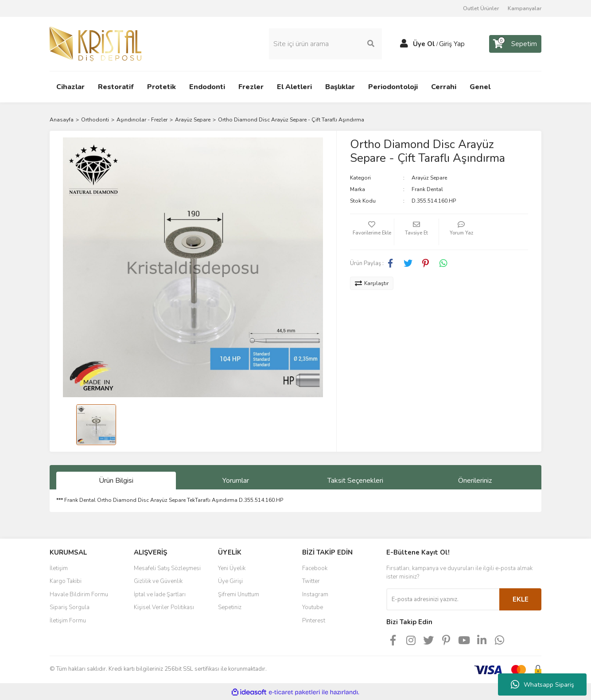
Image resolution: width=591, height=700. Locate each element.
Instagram (315, 594)
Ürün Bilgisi (116, 480)
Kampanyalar (525, 8)
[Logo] (95, 43)
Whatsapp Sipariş (542, 684)
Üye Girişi (230, 581)
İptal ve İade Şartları (160, 594)
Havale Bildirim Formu (79, 594)
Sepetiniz (230, 607)
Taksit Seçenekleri (355, 480)
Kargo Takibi (66, 581)
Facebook (315, 567)
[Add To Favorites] (372, 231)
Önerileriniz (475, 480)
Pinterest (314, 620)
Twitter (311, 581)
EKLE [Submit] (521, 598)
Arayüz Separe (429, 177)
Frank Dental (427, 188)
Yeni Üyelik (232, 567)
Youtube (313, 607)
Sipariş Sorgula (70, 607)
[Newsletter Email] (443, 598)
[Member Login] (404, 43)
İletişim (59, 567)
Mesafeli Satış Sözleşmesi (167, 567)
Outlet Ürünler (481, 8)
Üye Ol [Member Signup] (424, 43)
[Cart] (515, 43)
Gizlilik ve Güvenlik (158, 581)
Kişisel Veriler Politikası (164, 607)
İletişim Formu (68, 620)
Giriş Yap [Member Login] (452, 43)
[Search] (325, 43)
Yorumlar (236, 480)
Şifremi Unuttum (239, 594)
